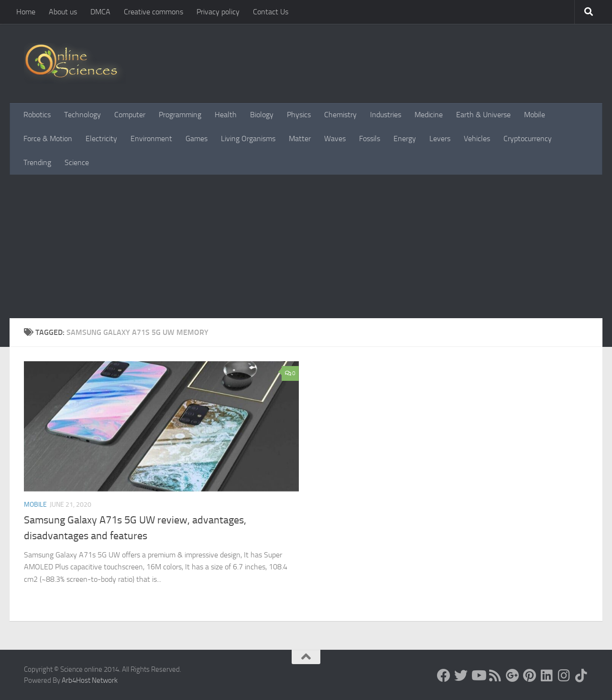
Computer (130, 115)
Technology (82, 115)
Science (77, 162)
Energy (405, 139)
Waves (335, 139)
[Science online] (444, 676)
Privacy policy (218, 12)
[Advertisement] (306, 246)
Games (197, 139)
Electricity (101, 139)
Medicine (429, 115)
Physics (299, 115)
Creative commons (153, 12)
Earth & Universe (483, 115)
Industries (386, 115)
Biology (262, 115)
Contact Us (271, 12)
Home (26, 12)
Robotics (37, 115)
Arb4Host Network (90, 680)
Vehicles (477, 139)
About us (63, 12)
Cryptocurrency (528, 139)
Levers (440, 139)
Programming (180, 115)
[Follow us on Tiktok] (581, 676)
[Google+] (513, 676)
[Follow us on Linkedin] (547, 676)
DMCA (100, 12)
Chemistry (340, 115)
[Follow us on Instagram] (564, 676)
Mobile (535, 115)
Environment (151, 139)
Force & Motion (48, 139)
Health (226, 115)
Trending (37, 162)
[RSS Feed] (495, 676)
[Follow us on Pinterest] (530, 676)
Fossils (370, 139)
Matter (300, 139)
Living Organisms (248, 139)
